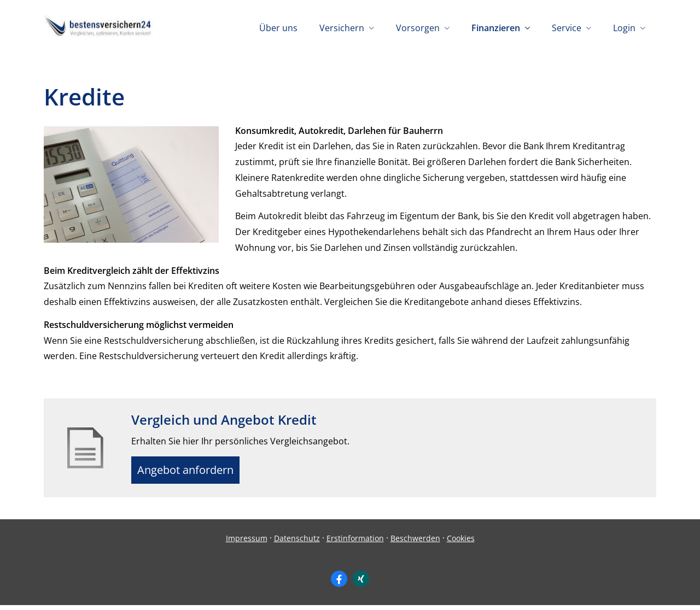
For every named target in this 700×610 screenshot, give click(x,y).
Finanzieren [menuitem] (496, 28)
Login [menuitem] (624, 28)
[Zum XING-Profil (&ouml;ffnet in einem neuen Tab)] (361, 583)
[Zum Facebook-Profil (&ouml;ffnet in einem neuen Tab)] (339, 583)
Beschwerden (415, 542)
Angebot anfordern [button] (192, 472)
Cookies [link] (461, 542)
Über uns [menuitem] (278, 28)
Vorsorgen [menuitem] (418, 28)
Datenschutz (297, 542)
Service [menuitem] (567, 28)
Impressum (247, 542)
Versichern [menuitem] (342, 28)
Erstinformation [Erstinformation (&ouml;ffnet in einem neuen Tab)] (355, 542)
